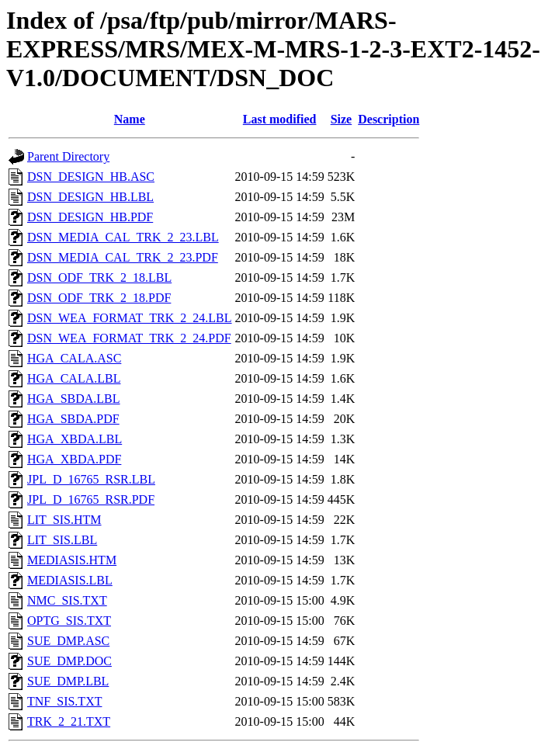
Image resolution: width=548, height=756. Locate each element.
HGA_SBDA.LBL (74, 399)
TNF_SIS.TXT (64, 701)
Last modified (280, 119)
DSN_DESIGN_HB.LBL (90, 197)
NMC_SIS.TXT (67, 600)
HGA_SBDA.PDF (73, 419)
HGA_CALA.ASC (74, 358)
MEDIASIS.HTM (72, 560)
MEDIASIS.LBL (70, 580)
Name (130, 119)
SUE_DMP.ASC (68, 641)
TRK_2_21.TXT (69, 721)
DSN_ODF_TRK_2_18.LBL (99, 277)
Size (342, 119)
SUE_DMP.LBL (68, 681)
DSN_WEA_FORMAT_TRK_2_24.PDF (129, 338)
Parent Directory (68, 156)
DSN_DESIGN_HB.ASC (91, 177)
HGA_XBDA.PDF (74, 459)
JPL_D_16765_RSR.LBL (91, 479)
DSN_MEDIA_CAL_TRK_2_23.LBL (123, 237)
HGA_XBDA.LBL (75, 439)
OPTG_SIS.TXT (69, 621)
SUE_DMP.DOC (69, 661)
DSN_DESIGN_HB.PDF (90, 217)
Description (388, 119)
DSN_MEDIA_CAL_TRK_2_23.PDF (123, 257)
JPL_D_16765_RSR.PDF (91, 499)
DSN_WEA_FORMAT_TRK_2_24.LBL (130, 318)
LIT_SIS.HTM (64, 520)
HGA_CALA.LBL (74, 378)
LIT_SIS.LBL (62, 540)
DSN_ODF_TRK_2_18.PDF (99, 298)
